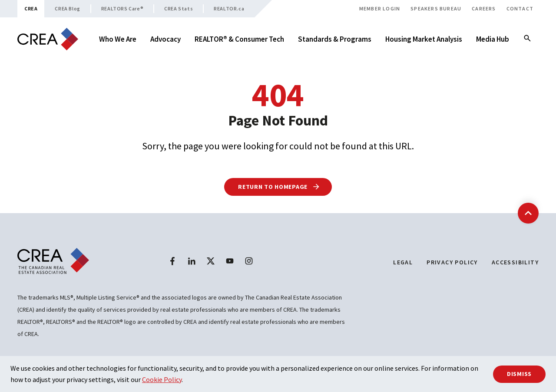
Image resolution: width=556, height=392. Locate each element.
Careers (484, 8)
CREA (31, 8)
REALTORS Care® (122, 8)
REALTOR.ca (229, 8)
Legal (403, 262)
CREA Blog (67, 8)
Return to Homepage (279, 187)
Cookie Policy (162, 379)
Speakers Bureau (436, 8)
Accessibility (515, 262)
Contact (520, 8)
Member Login (380, 8)
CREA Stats (179, 8)
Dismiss (519, 374)
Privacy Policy (452, 262)
